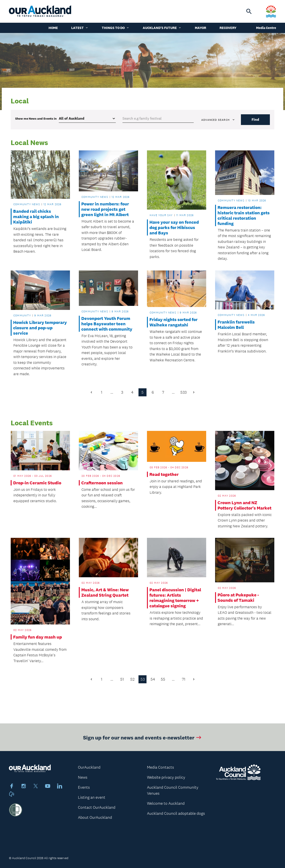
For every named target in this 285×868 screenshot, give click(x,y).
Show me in (36, 119)
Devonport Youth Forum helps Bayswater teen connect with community (107, 324)
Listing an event (92, 797)
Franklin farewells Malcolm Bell (236, 325)
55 (163, 679)
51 (122, 679)
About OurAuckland (95, 817)
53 (143, 679)
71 (184, 679)
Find (255, 120)
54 (153, 679)
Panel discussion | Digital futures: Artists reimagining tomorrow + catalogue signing (175, 598)
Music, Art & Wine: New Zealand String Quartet (105, 592)
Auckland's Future (162, 28)
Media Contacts (160, 767)
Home (53, 28)
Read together (164, 474)
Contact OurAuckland (97, 807)
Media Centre (266, 28)
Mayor (201, 28)
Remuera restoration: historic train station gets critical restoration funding (244, 215)
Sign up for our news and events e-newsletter (143, 739)
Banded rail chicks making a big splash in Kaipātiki (36, 217)
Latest (80, 28)
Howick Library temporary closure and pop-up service (40, 328)
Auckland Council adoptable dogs (176, 813)
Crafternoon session (102, 483)
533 (183, 392)
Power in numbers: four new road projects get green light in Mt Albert (105, 209)
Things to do (116, 28)
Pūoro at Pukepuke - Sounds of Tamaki (238, 598)
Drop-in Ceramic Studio (37, 483)
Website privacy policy (166, 777)
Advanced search (218, 120)
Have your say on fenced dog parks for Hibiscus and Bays (174, 227)
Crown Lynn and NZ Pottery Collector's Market (244, 505)
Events (84, 787)
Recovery (228, 28)
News (83, 777)
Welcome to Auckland (166, 803)
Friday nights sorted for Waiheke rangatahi (173, 322)
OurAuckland (89, 767)
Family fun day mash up (38, 637)
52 (132, 679)
